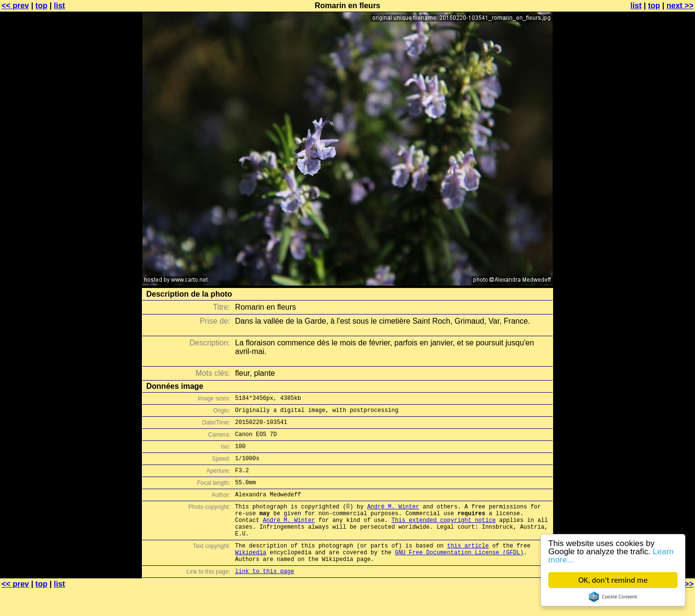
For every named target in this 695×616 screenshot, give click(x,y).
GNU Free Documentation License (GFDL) (459, 575)
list (60, 6)
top (41, 6)
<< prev (15, 6)
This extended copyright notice (444, 537)
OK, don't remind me (613, 580)
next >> (680, 6)
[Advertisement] (656, 239)
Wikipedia (251, 575)
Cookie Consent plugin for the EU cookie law (613, 597)
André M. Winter (393, 521)
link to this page (264, 597)
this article (468, 567)
